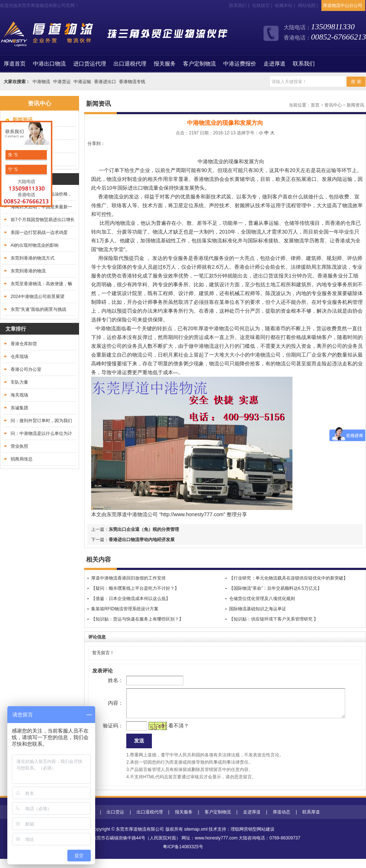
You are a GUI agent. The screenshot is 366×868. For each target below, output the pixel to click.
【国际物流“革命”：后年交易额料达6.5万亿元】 (275, 588)
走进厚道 (274, 64)
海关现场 (19, 395)
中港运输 (82, 82)
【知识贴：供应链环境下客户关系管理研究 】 (274, 619)
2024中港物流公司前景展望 (38, 297)
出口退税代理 (130, 64)
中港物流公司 (142, 514)
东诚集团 (19, 408)
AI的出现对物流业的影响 (35, 245)
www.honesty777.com (216, 847)
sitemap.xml (196, 838)
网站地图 (307, 5)
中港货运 (62, 82)
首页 (15, 64)
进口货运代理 (90, 64)
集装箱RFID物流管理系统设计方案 (125, 609)
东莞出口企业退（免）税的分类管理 (144, 529)
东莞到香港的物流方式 (33, 258)
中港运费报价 (240, 64)
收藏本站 (284, 5)
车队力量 (19, 382)
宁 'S (12, 169)
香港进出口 (105, 82)
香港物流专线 (132, 82)
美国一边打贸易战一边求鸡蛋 (39, 232)
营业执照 (19, 446)
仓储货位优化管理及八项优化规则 (262, 599)
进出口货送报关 (271, 276)
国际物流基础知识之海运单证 (258, 609)
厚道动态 (281, 821)
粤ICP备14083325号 (183, 856)
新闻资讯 (355, 105)
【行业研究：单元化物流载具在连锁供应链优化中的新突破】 (288, 578)
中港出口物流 (49, 64)
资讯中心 (333, 105)
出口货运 (115, 821)
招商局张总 (22, 459)
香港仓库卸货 (24, 344)
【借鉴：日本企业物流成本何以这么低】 (131, 599)
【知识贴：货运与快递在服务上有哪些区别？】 (137, 619)
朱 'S (12, 155)
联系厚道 (311, 821)
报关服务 (165, 64)
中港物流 (41, 82)
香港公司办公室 (26, 369)
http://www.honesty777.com (192, 514)
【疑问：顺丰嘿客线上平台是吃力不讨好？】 (135, 588)
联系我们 (238, 5)
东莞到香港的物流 (28, 271)
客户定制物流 (199, 64)
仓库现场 (19, 357)
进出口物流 (141, 188)
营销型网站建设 (259, 838)
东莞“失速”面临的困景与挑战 (38, 309)
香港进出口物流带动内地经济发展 (142, 540)
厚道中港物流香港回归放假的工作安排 (128, 578)
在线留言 (261, 5)
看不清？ (167, 733)
